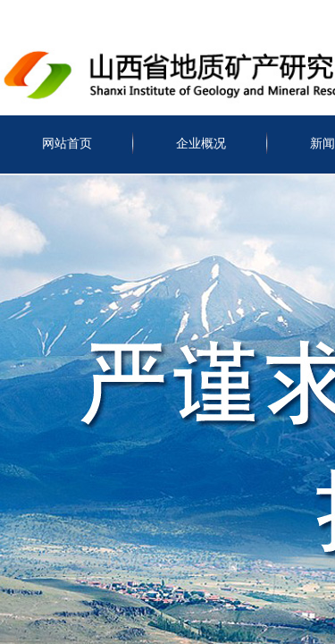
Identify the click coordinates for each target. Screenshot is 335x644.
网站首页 (67, 144)
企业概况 (201, 144)
